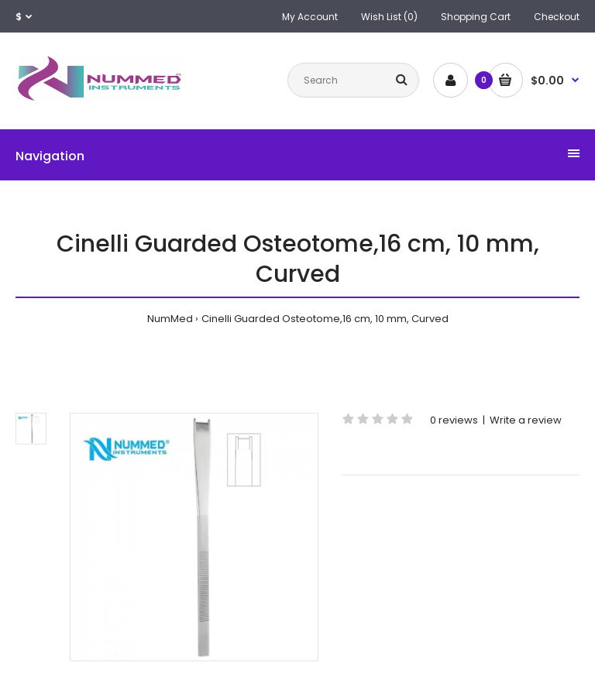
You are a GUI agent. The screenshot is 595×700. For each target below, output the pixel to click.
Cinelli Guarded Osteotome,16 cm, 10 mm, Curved (325, 319)
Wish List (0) (389, 17)
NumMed (170, 319)
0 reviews (454, 420)
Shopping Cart (476, 17)
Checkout (557, 17)
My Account (310, 17)
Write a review (526, 420)
